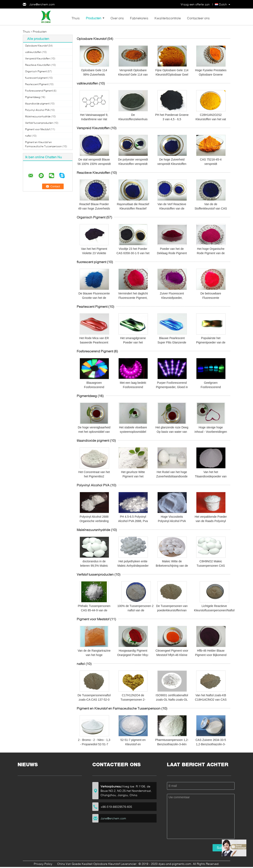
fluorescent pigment (36, 78)
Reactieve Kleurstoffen (38, 65)
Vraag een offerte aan (195, 4)
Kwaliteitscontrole (168, 18)
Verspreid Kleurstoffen (38, 58)
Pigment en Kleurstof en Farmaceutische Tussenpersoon (119, 708)
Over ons (117, 18)
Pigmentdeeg (33, 97)
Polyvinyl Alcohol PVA (37, 110)
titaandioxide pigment (37, 104)
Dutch (223, 4)
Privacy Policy (43, 864)
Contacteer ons (198, 18)
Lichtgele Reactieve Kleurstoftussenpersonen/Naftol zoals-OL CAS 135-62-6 (214, 610)
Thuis (76, 18)
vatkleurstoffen (33, 52)
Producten (94, 18)
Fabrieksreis (139, 18)
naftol (28, 136)
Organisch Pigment (36, 71)
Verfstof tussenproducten (39, 123)
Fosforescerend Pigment (39, 91)
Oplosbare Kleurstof (36, 46)
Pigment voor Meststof (37, 129)
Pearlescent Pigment (37, 84)
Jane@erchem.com (42, 4)
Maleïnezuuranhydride (38, 116)
